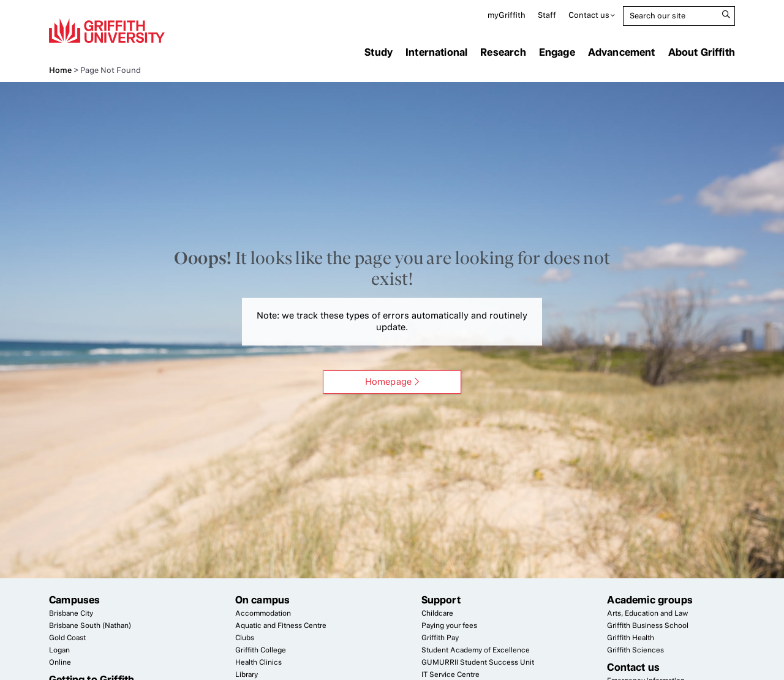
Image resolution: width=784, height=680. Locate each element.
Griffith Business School (648, 625)
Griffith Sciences (635, 650)
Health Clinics (258, 662)
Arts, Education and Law (647, 613)
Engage (557, 52)
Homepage (388, 382)
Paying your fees (449, 625)
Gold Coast (67, 638)
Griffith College (261, 650)
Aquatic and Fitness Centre (281, 625)
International (436, 52)
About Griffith (702, 52)
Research (503, 52)
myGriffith (507, 15)
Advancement (622, 52)
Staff (547, 15)
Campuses (74, 600)
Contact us (589, 15)
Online (60, 662)
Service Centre (450, 674)
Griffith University (107, 31)
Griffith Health (631, 638)
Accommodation (263, 613)
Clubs (245, 638)
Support (441, 600)
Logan (59, 650)
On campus (263, 600)
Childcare (437, 613)
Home (60, 70)
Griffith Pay (440, 638)
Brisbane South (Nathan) (90, 625)
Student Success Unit (478, 662)
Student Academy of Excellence (476, 650)
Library (247, 674)
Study (379, 52)
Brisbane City (71, 613)
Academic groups (650, 600)
